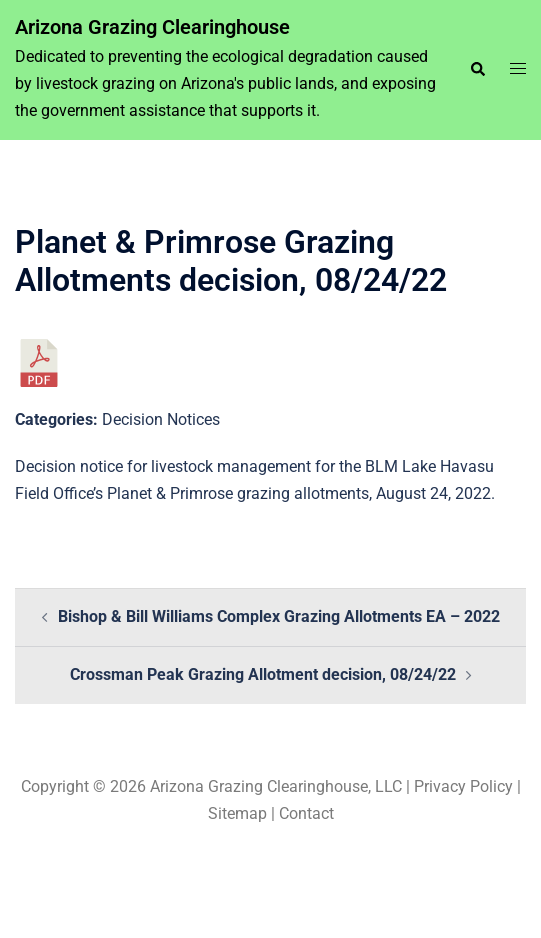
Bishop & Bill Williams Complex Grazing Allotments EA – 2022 (279, 616)
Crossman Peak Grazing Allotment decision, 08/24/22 (263, 674)
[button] (477, 70)
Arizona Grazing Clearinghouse (152, 27)
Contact (306, 813)
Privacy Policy (463, 786)
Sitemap (237, 813)
